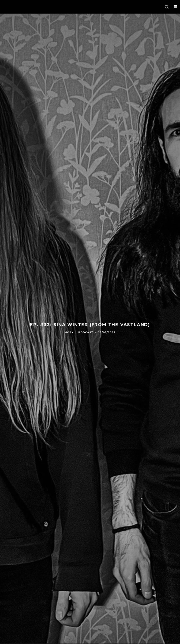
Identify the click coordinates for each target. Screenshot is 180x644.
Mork (69, 333)
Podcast (86, 333)
